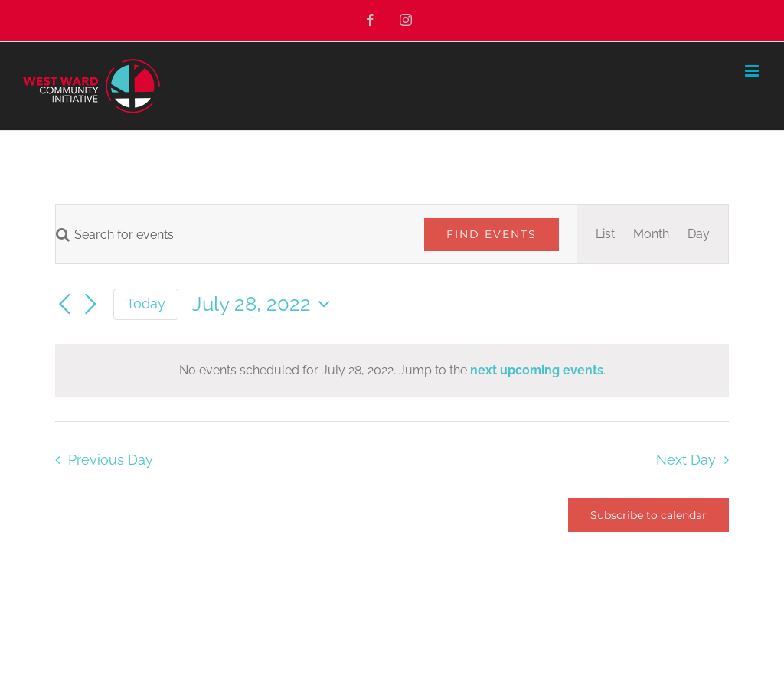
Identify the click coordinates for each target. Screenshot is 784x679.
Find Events (492, 234)
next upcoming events (537, 370)
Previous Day (111, 460)
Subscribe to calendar (648, 515)
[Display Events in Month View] (651, 234)
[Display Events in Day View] (699, 234)
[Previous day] (64, 305)
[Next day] (90, 305)
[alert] (392, 371)
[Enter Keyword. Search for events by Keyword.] (231, 235)
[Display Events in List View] (605, 234)
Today (146, 304)
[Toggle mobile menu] (753, 71)
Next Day (686, 460)
